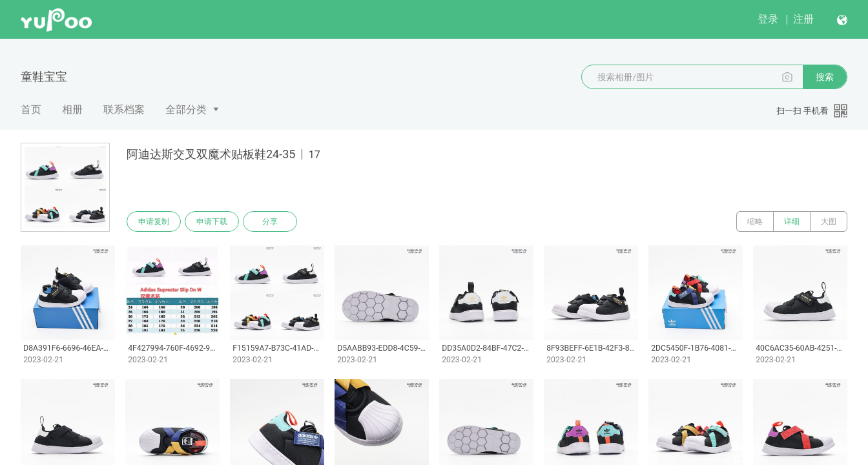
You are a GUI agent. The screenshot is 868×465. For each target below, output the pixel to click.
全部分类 (186, 109)
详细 (792, 222)
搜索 (825, 77)
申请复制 (154, 222)
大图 (829, 222)
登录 (768, 19)
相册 (72, 109)
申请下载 (212, 222)
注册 (803, 19)
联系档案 (124, 109)
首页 (31, 109)
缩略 (755, 222)
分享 (270, 222)
